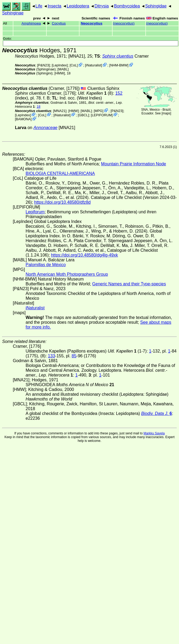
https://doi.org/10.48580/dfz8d (62, 202)
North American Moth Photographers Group (67, 274)
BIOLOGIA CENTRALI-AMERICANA (60, 173)
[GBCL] (83, 115)
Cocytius (59, 23)
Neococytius (92, 23)
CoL (73, 65)
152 (119, 93)
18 (38, 107)
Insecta (54, 6)
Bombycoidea (127, 6)
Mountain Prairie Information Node (134, 164)
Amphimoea (31, 23)
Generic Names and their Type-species (129, 284)
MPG (99, 111)
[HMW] (60, 73)
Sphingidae (156, 6)
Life (39, 6)
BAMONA (23, 119)
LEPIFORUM (102, 115)
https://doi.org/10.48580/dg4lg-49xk (84, 255)
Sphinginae (13, 13)
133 (52, 356)
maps (166, 113)
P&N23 (44, 65)
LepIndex (60, 65)
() (124, 23)
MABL (63, 69)
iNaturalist (94, 65)
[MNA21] (77, 56)
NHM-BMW (119, 65)
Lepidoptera (78, 6)
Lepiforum (35, 212)
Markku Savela (154, 433)
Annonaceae (45, 128)
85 (74, 356)
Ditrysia (102, 6)
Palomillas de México (46, 265)
